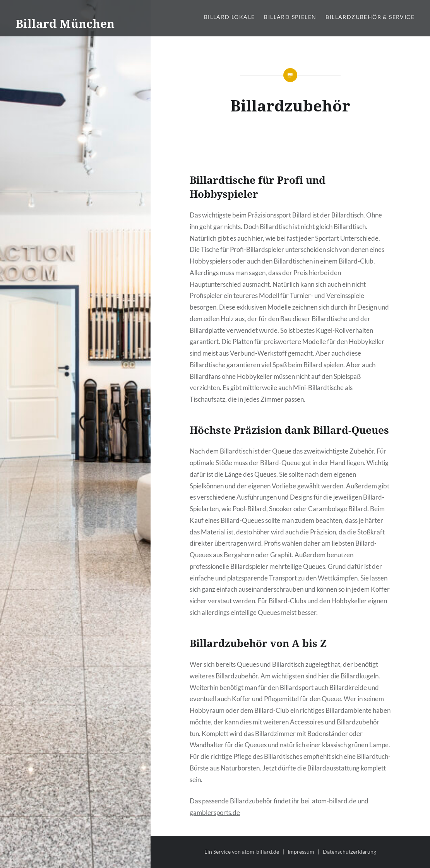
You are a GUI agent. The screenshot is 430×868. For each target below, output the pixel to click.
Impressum (301, 852)
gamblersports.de (215, 812)
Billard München (65, 23)
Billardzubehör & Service (370, 17)
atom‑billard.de (260, 852)
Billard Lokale (230, 17)
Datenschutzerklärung (349, 852)
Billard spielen (290, 17)
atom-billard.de (334, 801)
